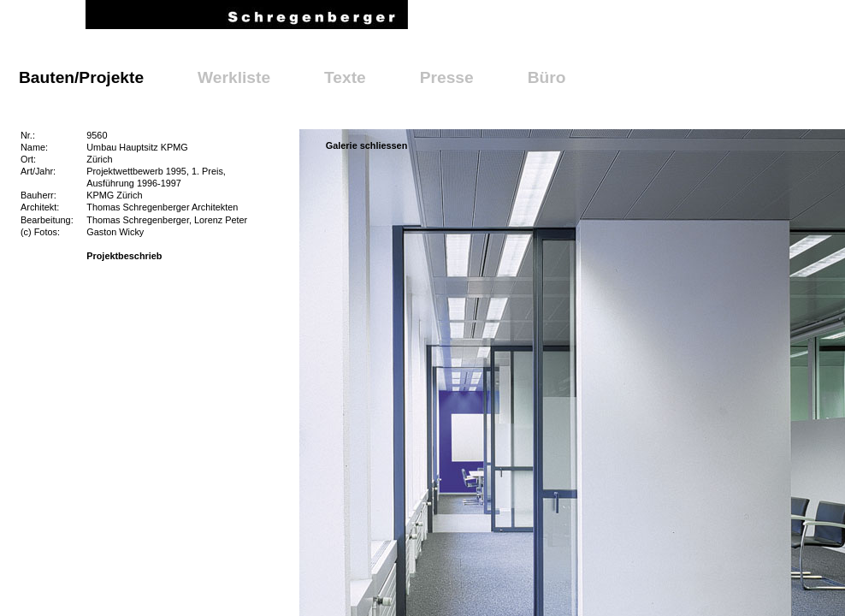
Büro (547, 77)
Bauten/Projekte (81, 77)
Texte (345, 77)
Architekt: (40, 207)
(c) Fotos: (40, 232)
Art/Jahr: (38, 171)
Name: (34, 147)
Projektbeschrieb (124, 256)
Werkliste (234, 77)
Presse (447, 77)
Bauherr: (38, 195)
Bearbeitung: (47, 220)
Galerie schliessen (367, 145)
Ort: (28, 159)
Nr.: (28, 135)
